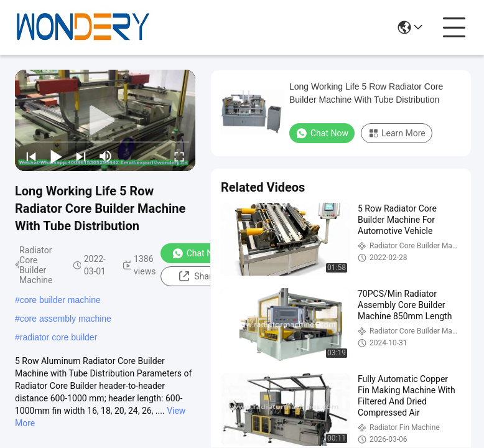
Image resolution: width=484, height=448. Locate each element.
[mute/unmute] (106, 156)
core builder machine (60, 300)
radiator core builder (59, 337)
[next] (81, 156)
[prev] (31, 156)
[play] (105, 121)
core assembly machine (66, 319)
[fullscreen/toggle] (179, 156)
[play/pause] (56, 156)
